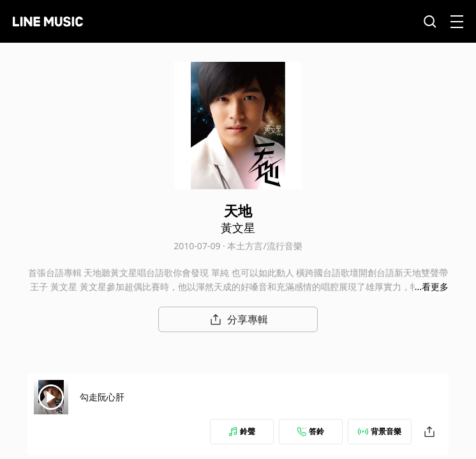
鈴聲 (242, 431)
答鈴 (311, 431)
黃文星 (238, 228)
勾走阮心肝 (102, 397)
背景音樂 (380, 431)
